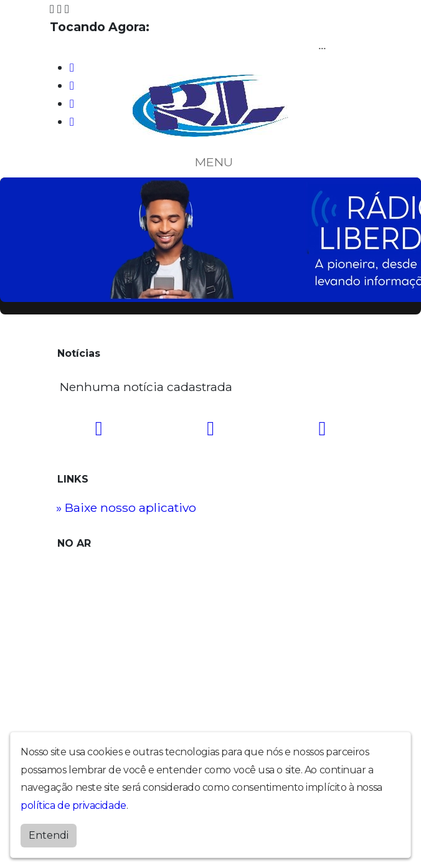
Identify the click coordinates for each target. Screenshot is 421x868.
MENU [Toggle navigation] (210, 162)
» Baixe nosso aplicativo (126, 507)
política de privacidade (73, 805)
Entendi (49, 835)
